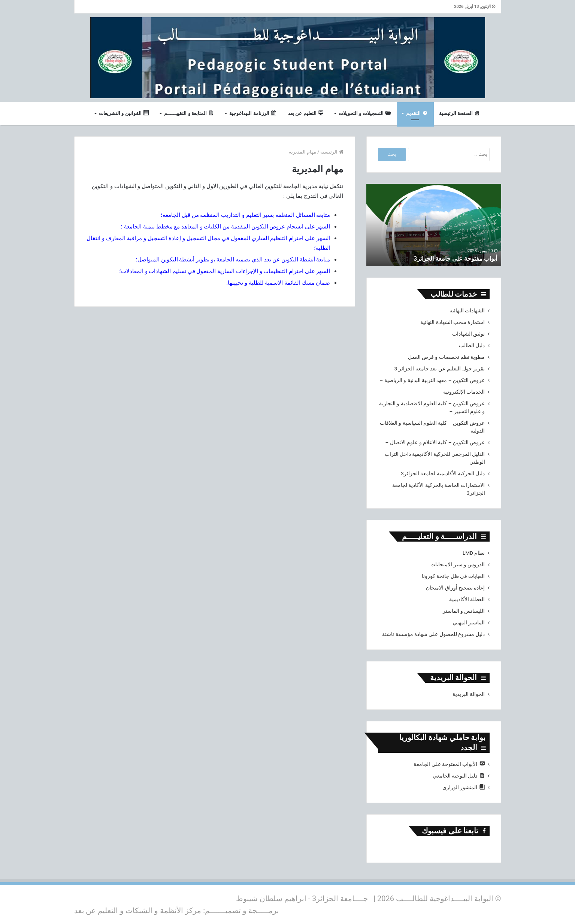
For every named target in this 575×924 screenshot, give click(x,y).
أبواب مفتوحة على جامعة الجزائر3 (450, 258)
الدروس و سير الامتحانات (458, 564)
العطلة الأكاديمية (467, 599)
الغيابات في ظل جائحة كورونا (453, 576)
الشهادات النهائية (467, 310)
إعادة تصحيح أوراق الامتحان (455, 588)
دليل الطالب (472, 345)
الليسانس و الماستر (464, 611)
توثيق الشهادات (468, 334)
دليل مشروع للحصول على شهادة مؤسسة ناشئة (433, 634)
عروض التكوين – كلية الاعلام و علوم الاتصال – (435, 442)
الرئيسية (332, 152)
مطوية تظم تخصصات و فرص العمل (447, 357)
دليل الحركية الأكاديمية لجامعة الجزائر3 (443, 473)
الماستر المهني (469, 622)
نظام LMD (474, 553)
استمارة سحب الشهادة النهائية (453, 322)
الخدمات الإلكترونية (464, 392)
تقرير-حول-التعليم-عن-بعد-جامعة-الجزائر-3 (439, 369)
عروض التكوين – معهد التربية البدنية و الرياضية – (432, 380)
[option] (434, 225)
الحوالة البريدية (469, 694)
